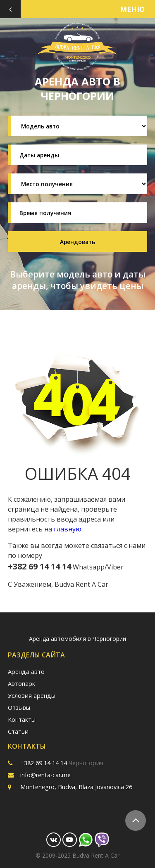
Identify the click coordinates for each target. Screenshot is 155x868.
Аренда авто (26, 672)
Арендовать (77, 242)
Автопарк (21, 684)
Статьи (18, 732)
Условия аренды (32, 696)
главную (68, 529)
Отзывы (19, 708)
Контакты (22, 720)
